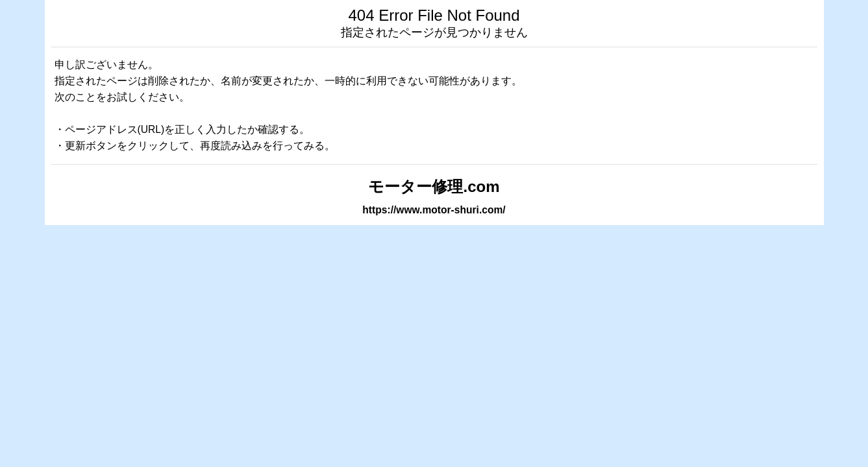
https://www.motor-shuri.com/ (434, 210)
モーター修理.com (434, 186)
